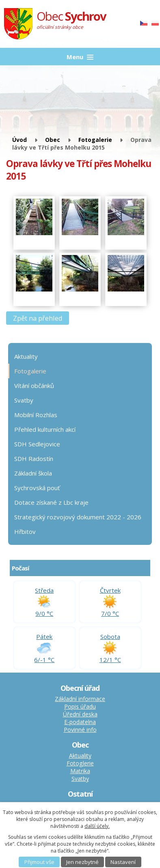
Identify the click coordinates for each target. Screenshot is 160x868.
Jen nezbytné (82, 862)
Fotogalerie (95, 140)
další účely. (97, 826)
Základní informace (80, 699)
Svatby (24, 400)
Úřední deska (80, 714)
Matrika (80, 771)
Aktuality (26, 356)
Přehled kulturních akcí (45, 429)
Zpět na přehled (38, 318)
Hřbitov (25, 532)
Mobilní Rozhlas (36, 415)
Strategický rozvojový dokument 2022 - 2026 (78, 517)
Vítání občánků (34, 386)
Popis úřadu (80, 706)
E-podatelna (80, 722)
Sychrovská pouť (37, 488)
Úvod (19, 140)
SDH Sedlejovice (37, 444)
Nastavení (123, 862)
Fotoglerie (80, 763)
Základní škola (33, 473)
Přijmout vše (39, 862)
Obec (53, 140)
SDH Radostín (34, 459)
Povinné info (80, 730)
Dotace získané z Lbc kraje (51, 502)
